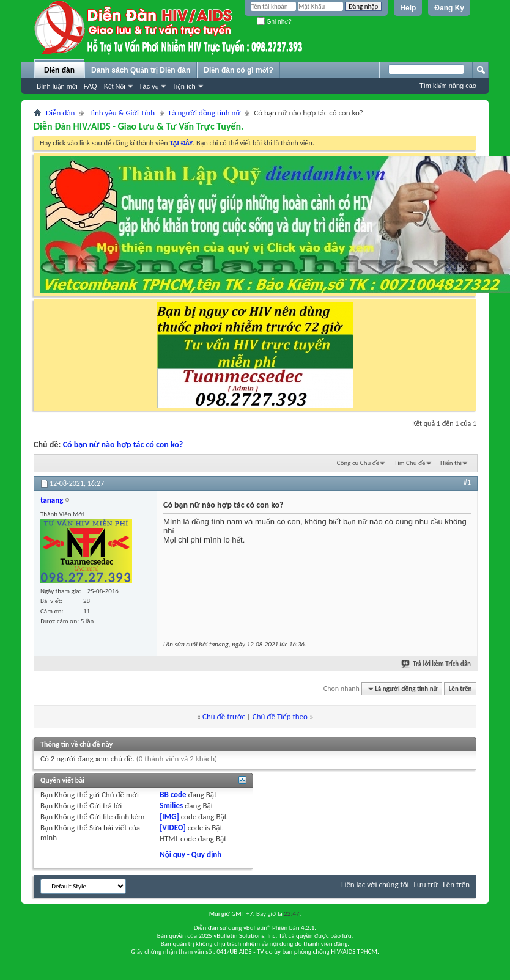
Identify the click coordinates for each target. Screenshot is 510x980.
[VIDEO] (173, 828)
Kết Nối (115, 86)
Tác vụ (149, 86)
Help (408, 8)
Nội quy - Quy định (190, 854)
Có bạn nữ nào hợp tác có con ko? (123, 444)
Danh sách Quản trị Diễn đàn (141, 70)
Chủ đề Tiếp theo (280, 716)
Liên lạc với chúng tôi (375, 884)
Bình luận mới (57, 86)
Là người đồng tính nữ (205, 113)
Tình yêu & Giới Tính (122, 113)
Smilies (171, 806)
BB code (173, 795)
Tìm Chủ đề (410, 463)
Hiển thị (451, 463)
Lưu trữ (426, 884)
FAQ (91, 86)
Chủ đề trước (224, 716)
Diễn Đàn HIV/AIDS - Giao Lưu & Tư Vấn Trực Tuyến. (139, 126)
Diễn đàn (59, 70)
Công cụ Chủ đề (358, 463)
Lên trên (460, 689)
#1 (467, 482)
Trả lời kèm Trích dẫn (437, 664)
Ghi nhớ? (274, 22)
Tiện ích (183, 86)
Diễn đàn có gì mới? (238, 70)
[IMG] (169, 817)
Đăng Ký (449, 8)
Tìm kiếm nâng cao (448, 86)
